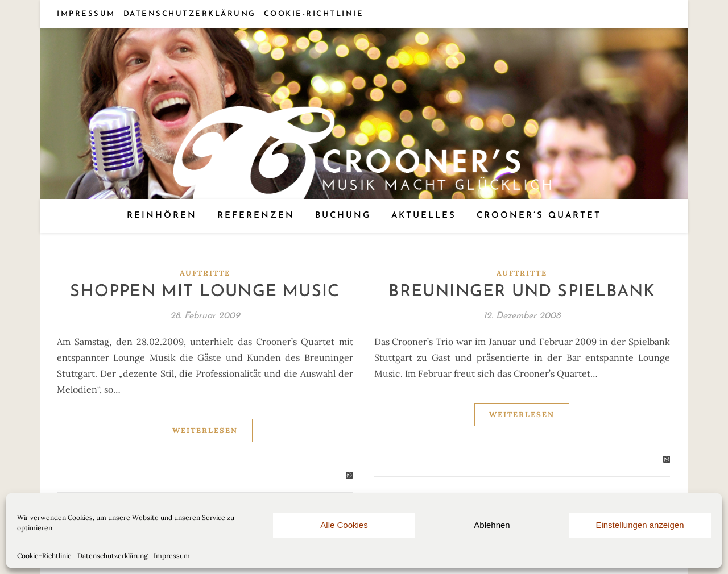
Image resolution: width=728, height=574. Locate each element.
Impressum (172, 556)
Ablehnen (492, 525)
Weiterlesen (205, 430)
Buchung (343, 216)
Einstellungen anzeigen (640, 525)
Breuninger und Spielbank (522, 292)
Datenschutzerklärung (113, 556)
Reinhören (162, 216)
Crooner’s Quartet (539, 216)
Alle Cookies (344, 525)
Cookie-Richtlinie (44, 556)
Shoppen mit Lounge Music (205, 292)
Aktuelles (424, 216)
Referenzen (256, 216)
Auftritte (205, 273)
